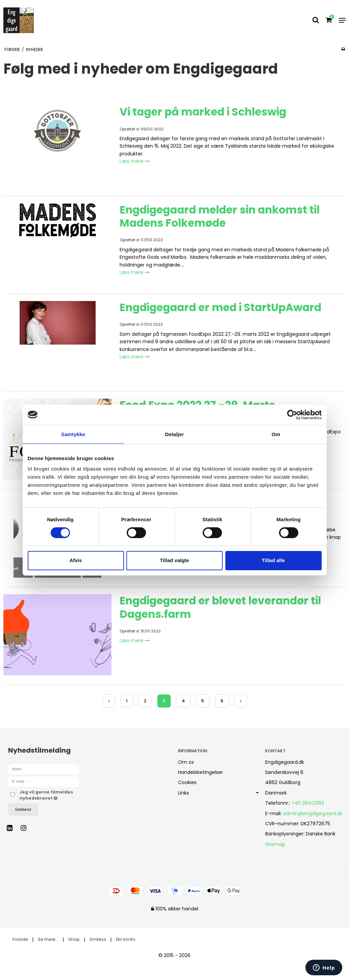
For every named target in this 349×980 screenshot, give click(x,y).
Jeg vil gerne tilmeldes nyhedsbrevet (49, 795)
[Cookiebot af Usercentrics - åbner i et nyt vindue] (292, 414)
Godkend (23, 810)
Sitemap (275, 844)
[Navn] (44, 769)
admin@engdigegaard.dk (313, 813)
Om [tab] (276, 434)
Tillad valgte (174, 560)
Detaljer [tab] (175, 434)
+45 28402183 (308, 803)
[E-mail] (44, 781)
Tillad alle (273, 560)
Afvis (76, 560)
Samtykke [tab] (73, 434)
